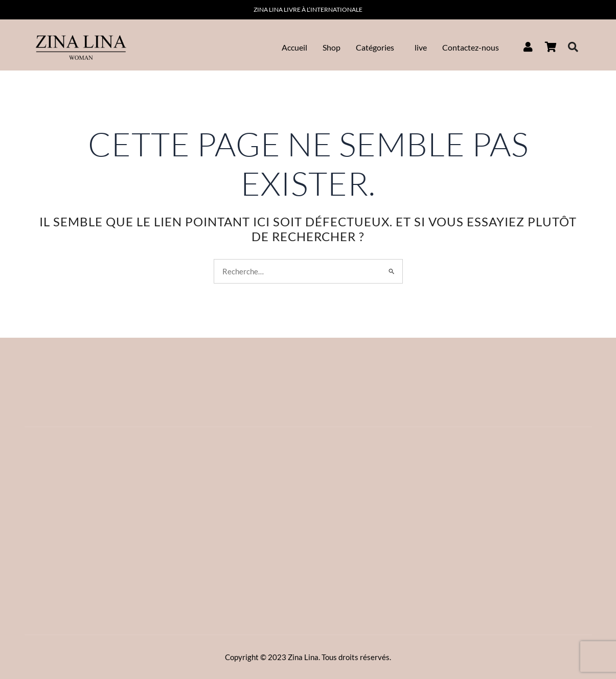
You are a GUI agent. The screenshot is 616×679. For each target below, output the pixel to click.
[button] (378, 48)
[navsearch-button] (573, 48)
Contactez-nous (471, 47)
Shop (332, 47)
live (421, 47)
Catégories (375, 47)
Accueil (294, 47)
